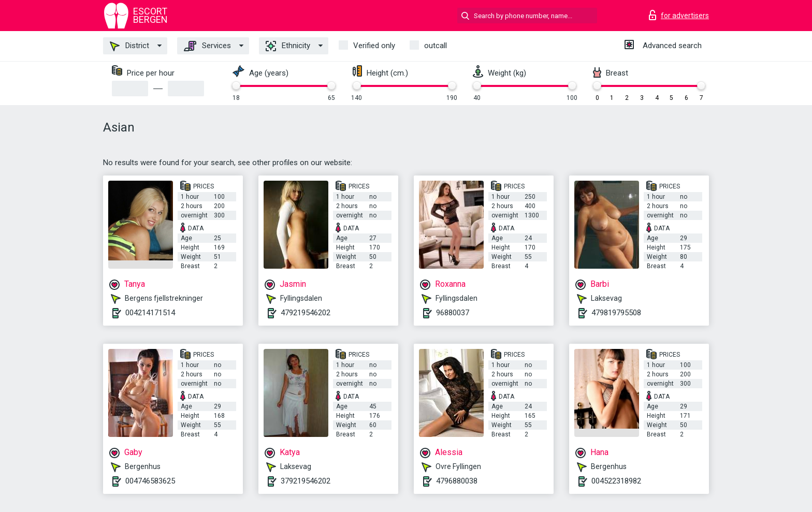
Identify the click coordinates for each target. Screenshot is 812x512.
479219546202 (306, 313)
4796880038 (457, 481)
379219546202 (306, 481)
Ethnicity (288, 46)
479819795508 (616, 313)
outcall (436, 46)
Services (207, 46)
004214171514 (150, 313)
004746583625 (150, 481)
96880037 (453, 313)
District (129, 46)
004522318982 (616, 481)
